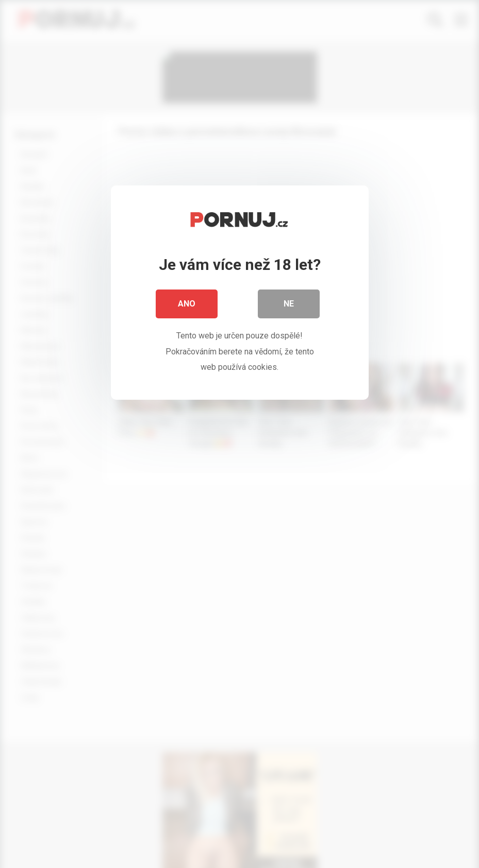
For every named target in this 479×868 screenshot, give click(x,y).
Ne (289, 304)
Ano (187, 304)
